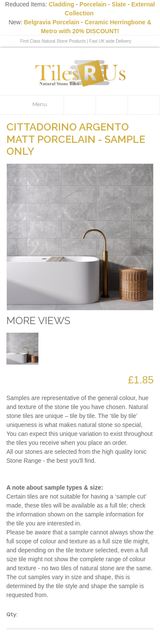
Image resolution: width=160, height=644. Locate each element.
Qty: (12, 614)
